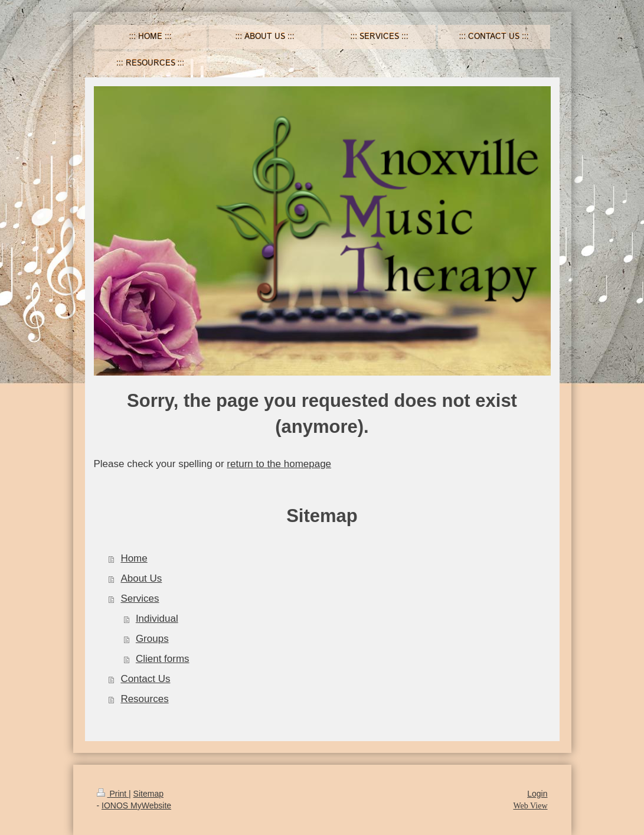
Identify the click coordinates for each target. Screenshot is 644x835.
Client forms (163, 659)
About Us (141, 578)
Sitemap (148, 794)
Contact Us (145, 679)
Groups (152, 639)
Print (113, 794)
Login (537, 794)
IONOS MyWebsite (136, 805)
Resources (144, 699)
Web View (530, 806)
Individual (157, 619)
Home (134, 558)
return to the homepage (279, 464)
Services (140, 598)
